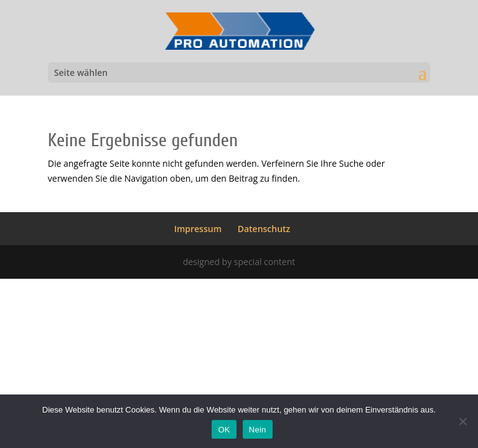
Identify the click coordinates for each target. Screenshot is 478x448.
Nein (258, 430)
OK (224, 430)
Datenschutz (264, 229)
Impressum (198, 229)
